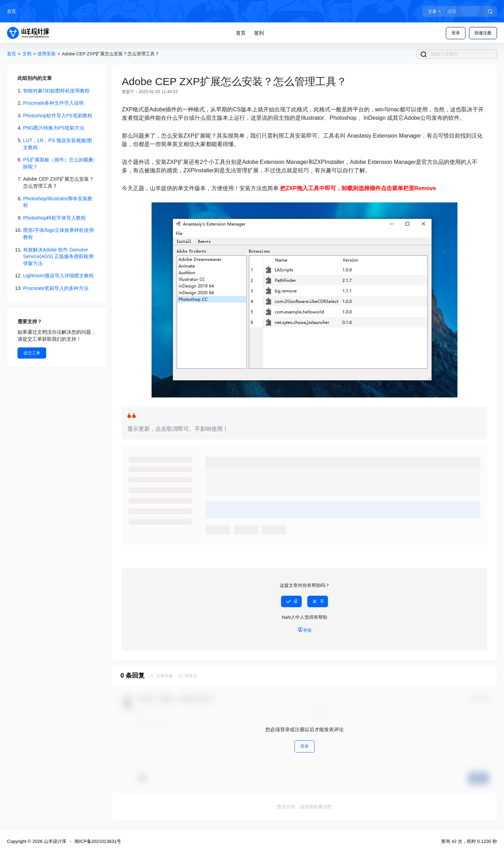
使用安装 (47, 54)
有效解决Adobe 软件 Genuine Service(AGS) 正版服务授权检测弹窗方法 (58, 257)
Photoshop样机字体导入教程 (54, 218)
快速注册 (483, 33)
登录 (456, 33)
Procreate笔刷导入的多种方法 (56, 288)
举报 (304, 630)
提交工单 (32, 353)
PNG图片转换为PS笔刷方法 (54, 128)
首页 (12, 11)
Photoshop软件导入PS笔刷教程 (58, 116)
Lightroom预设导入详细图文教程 (58, 276)
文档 (27, 54)
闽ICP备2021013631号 (98, 841)
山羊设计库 (54, 841)
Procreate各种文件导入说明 (53, 103)
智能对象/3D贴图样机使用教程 (56, 91)
